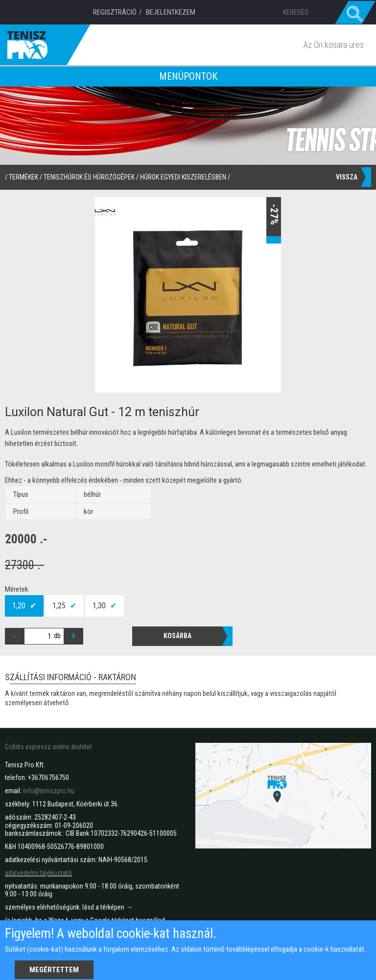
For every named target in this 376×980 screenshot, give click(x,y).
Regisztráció (115, 12)
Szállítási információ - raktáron (70, 678)
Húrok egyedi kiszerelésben (183, 177)
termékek (23, 177)
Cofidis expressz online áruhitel (48, 747)
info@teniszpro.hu (49, 791)
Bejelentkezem (171, 12)
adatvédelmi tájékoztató (38, 873)
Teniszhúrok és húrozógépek (89, 177)
